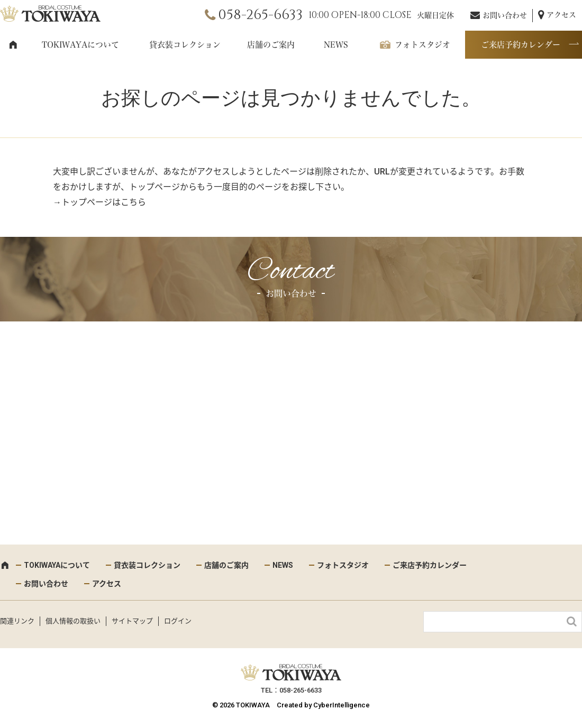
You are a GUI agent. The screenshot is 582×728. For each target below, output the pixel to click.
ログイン (178, 621)
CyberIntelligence (342, 705)
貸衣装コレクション (185, 45)
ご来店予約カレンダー (521, 45)
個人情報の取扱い (73, 621)
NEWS (336, 45)
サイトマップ (132, 621)
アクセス (561, 15)
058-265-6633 (260, 15)
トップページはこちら (104, 202)
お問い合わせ (505, 15)
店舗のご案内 (271, 45)
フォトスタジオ (422, 45)
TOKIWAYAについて (80, 45)
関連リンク (17, 621)
